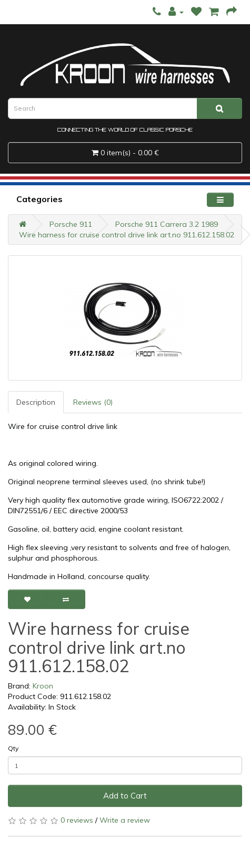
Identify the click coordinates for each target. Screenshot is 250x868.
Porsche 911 (71, 224)
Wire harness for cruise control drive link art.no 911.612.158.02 (127, 235)
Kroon (43, 686)
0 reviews (77, 820)
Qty (13, 748)
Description (36, 402)
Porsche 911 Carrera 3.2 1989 (167, 224)
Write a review (125, 820)
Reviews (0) (93, 402)
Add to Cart (125, 796)
